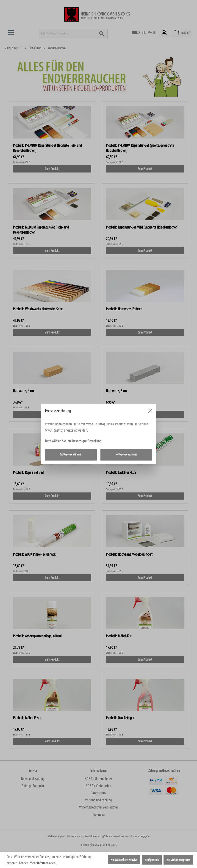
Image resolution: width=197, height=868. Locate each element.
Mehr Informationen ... (44, 863)
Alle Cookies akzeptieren (178, 860)
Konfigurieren (152, 860)
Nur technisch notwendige (124, 860)
